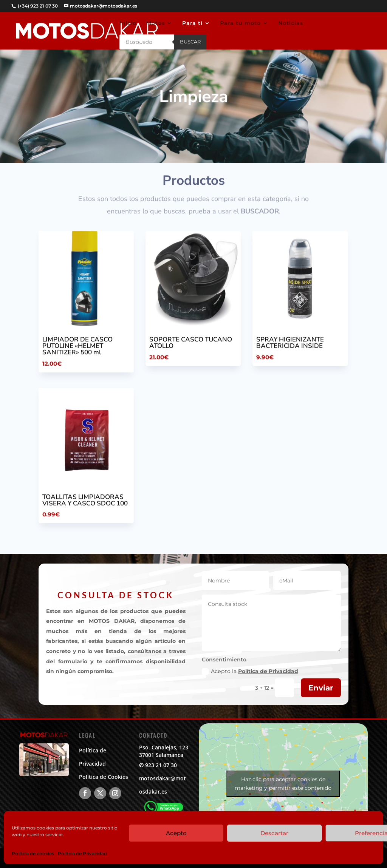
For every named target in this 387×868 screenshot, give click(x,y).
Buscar (190, 42)
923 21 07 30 (161, 765)
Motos (156, 23)
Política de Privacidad (82, 853)
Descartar (274, 833)
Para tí (192, 23)
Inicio (128, 23)
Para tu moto (240, 23)
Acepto (176, 833)
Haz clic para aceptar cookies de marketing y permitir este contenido (283, 784)
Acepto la (250, 671)
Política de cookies (33, 853)
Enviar (321, 688)
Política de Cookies (104, 777)
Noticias (291, 23)
